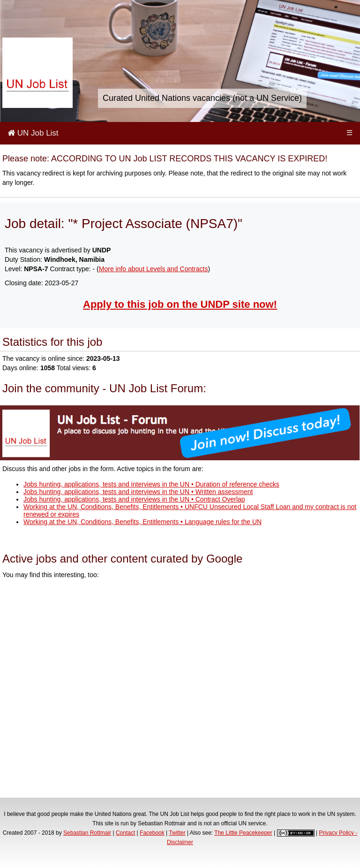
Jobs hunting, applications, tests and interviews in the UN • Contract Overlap (134, 499)
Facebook (152, 833)
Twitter (177, 833)
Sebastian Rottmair (87, 833)
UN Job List (33, 133)
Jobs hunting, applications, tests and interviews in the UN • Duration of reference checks (151, 484)
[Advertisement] (180, 690)
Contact (125, 833)
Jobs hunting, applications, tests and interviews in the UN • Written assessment (138, 492)
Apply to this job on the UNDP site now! (180, 304)
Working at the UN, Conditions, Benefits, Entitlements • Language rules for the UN (142, 522)
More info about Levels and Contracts (154, 269)
